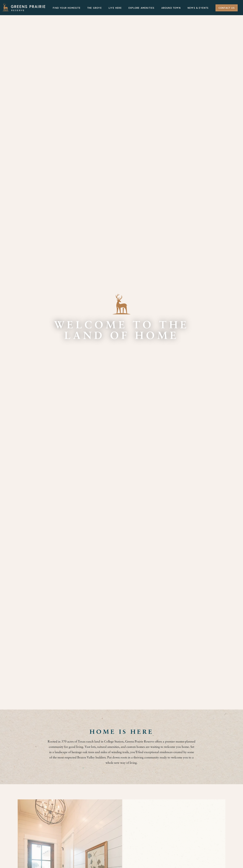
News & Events (198, 8)
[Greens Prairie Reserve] (24, 7)
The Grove (95, 8)
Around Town (171, 8)
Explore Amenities (141, 8)
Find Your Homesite (67, 8)
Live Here (115, 8)
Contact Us (227, 8)
